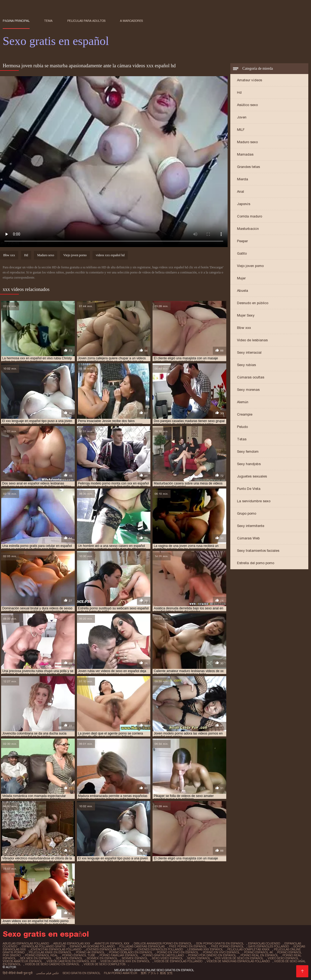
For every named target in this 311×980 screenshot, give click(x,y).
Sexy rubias (246, 365)
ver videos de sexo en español (239, 958)
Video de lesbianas (252, 340)
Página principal (16, 21)
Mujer (241, 278)
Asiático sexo (247, 105)
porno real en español (259, 955)
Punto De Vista (249, 489)
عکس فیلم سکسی (48, 973)
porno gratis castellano (163, 955)
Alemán (243, 402)
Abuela (243, 291)
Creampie (245, 414)
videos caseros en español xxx (71, 961)
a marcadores (131, 21)
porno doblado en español (131, 952)
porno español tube (79, 955)
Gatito (242, 253)
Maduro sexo (247, 142)
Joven (242, 117)
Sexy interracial (249, 352)
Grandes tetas (248, 167)
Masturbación (248, 229)
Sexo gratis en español (82, 973)
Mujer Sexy (246, 315)
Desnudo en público (253, 303)
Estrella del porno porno (256, 563)
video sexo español (283, 958)
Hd (239, 92)
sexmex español (135, 958)
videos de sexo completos (105, 964)
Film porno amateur (121, 973)
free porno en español (188, 946)
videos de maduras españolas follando (238, 961)
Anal (241, 192)
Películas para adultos (86, 21)
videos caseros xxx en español (125, 961)
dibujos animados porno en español (163, 943)
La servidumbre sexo (254, 501)
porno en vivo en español (178, 952)
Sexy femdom (248, 452)
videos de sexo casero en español (52, 964)
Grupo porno (247, 513)
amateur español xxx (112, 943)
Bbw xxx (244, 328)
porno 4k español (90, 952)
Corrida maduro (250, 216)
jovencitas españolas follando (56, 949)
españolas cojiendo (264, 943)
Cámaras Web (248, 538)
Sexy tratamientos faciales (258, 551)
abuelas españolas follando (26, 943)
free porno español (227, 946)
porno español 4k (258, 952)
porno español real (41, 955)
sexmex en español (102, 958)
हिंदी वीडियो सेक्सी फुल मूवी (18, 973)
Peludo (242, 427)
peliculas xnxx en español (50, 952)
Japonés (244, 204)
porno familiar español (119, 955)
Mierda (243, 179)
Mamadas (245, 154)
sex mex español (69, 958)
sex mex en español (36, 958)
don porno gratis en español (220, 943)
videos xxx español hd (110, 255)
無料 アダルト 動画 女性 (157, 973)
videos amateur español (22, 961)
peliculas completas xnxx (248, 949)
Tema (48, 21)
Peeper (242, 241)
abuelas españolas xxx (72, 943)
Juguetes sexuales (252, 476)
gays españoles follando (268, 946)
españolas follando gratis (43, 946)
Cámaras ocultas (251, 377)
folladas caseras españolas (142, 946)
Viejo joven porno (250, 266)
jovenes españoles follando (160, 949)
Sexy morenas (248, 390)
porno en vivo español (221, 952)
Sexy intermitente (251, 526)
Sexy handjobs (249, 464)
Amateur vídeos (250, 80)
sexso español (199, 958)
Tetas (242, 439)
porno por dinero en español (212, 955)
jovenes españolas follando (109, 949)
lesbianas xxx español (205, 949)
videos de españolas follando (178, 961)
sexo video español (167, 958)
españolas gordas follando (92, 946)
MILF (241, 130)
